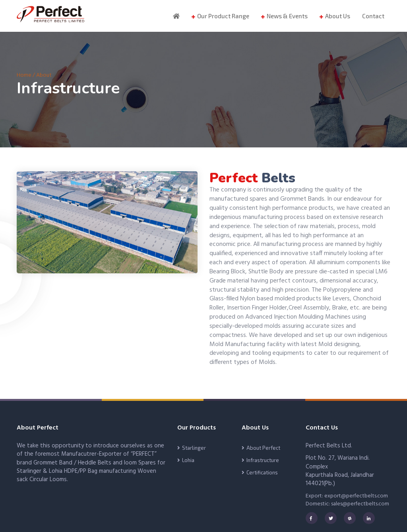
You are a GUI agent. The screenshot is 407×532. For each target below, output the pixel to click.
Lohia (188, 460)
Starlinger (194, 448)
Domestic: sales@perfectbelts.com (347, 504)
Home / (26, 75)
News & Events (287, 16)
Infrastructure (263, 460)
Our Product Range (223, 16)
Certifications (262, 472)
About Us (338, 16)
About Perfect (263, 448)
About (44, 75)
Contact (373, 16)
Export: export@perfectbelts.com (347, 496)
